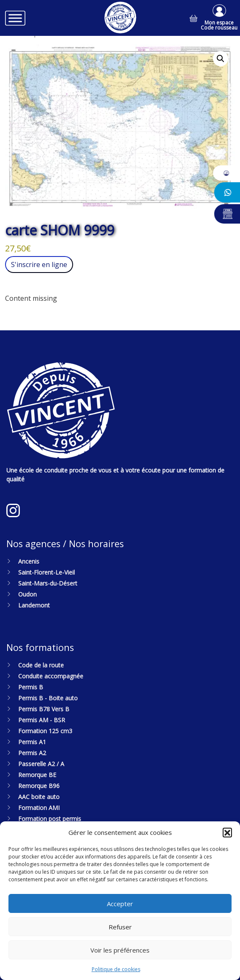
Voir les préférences (120, 950)
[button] (227, 832)
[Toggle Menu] (15, 18)
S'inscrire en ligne (39, 265)
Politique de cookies (116, 969)
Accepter (120, 904)
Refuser (120, 927)
